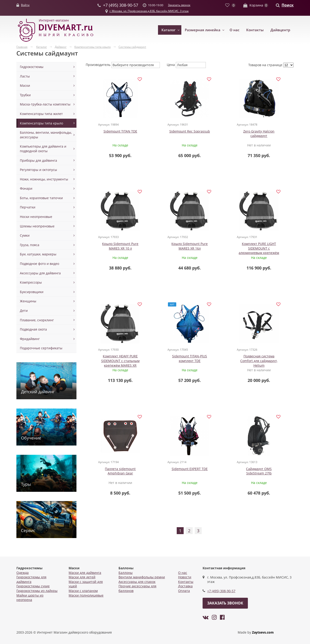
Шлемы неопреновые (37, 226)
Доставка (185, 586)
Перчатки (28, 207)
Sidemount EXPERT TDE (216, 358)
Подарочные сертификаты (41, 348)
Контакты (255, 30)
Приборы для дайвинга (38, 160)
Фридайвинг (30, 339)
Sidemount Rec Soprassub (164, 132)
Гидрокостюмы (32, 67)
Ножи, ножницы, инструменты (44, 179)
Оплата (184, 591)
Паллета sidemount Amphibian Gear (164, 361)
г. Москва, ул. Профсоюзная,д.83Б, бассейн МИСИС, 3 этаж (149, 11)
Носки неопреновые (36, 217)
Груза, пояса (30, 245)
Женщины (28, 301)
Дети (24, 311)
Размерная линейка (203, 30)
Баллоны (126, 573)
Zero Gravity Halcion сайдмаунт (216, 134)
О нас (234, 30)
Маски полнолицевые (86, 595)
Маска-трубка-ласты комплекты (45, 104)
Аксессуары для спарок (137, 582)
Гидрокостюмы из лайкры (37, 591)
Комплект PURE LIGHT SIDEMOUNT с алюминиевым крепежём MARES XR (164, 252)
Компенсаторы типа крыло (41, 123)
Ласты (25, 76)
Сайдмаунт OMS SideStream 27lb (268, 361)
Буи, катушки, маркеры (38, 254)
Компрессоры (31, 282)
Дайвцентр (280, 30)
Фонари (26, 188)
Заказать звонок (179, 5)
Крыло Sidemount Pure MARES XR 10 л (268, 134)
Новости (185, 577)
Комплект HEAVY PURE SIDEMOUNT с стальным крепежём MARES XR (216, 250)
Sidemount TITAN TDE (112, 132)
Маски (25, 85)
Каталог (169, 30)
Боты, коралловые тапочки (41, 198)
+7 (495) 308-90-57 (221, 591)
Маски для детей (82, 577)
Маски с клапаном (83, 591)
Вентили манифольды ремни (142, 577)
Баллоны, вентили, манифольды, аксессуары (46, 135)
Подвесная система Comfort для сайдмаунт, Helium (112, 363)
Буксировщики (32, 292)
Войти (25, 5)
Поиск (288, 5)
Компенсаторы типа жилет (41, 114)
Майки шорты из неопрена (30, 598)
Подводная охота (33, 329)
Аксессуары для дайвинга (40, 273)
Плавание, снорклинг (37, 320)
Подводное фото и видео (40, 264)
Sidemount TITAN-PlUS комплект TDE (268, 247)
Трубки (25, 95)
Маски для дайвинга (85, 573)
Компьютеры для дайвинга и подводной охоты (43, 149)
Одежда (23, 573)
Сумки (25, 235)
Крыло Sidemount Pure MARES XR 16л (112, 247)
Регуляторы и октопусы (38, 170)
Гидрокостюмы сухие (33, 586)
